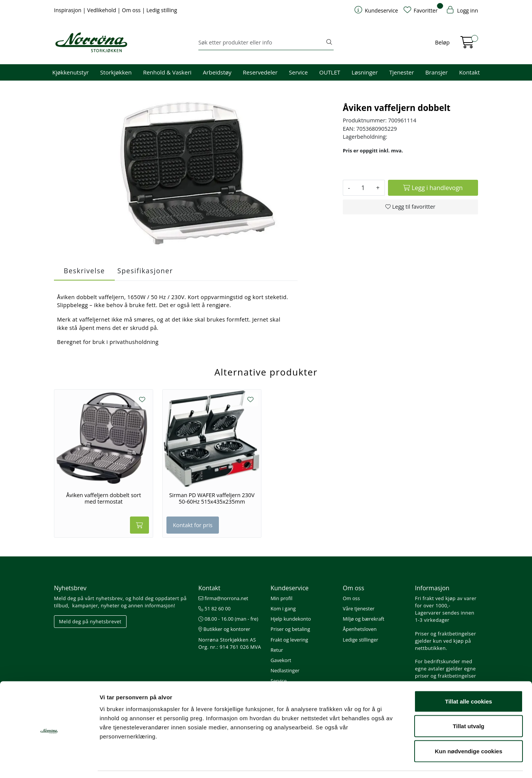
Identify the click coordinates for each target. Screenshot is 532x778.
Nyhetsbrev (70, 588)
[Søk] (262, 43)
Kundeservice (290, 588)
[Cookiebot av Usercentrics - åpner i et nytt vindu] (49, 763)
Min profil (281, 598)
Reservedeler (260, 72)
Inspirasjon (68, 10)
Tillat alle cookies (469, 678)
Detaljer (405, 763)
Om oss (132, 10)
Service (298, 72)
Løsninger (365, 72)
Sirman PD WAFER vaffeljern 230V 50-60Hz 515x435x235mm (212, 498)
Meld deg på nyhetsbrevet (90, 621)
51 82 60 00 (215, 608)
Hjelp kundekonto (291, 619)
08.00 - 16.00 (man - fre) (228, 619)
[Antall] (363, 188)
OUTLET (330, 72)
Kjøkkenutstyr (71, 72)
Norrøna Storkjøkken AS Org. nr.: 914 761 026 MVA (230, 643)
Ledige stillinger (360, 640)
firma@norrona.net (223, 598)
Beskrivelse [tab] (84, 271)
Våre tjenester (359, 608)
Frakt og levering (289, 640)
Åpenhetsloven (360, 629)
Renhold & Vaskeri (167, 72)
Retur (277, 650)
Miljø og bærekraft (363, 619)
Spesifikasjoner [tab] (145, 271)
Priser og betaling (290, 629)
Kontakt (469, 72)
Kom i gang (283, 608)
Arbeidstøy (217, 72)
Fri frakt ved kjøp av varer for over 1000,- (446, 602)
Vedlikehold (102, 10)
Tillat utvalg (468, 703)
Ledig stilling (162, 10)
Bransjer (436, 72)
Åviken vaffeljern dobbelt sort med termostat (104, 498)
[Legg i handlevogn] (433, 188)
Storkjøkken (116, 72)
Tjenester (401, 72)
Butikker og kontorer (224, 629)
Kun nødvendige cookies (469, 728)
